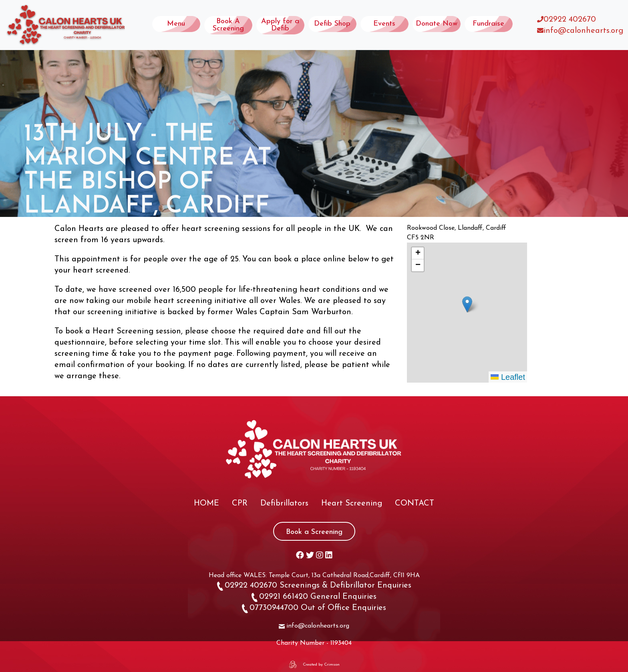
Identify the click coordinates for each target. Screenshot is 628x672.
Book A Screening (228, 25)
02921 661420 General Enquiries (314, 597)
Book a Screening (314, 532)
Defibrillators (284, 503)
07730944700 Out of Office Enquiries (314, 608)
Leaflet (508, 377)
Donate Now (437, 24)
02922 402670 (570, 20)
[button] (467, 304)
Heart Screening (352, 503)
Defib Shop (332, 24)
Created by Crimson (321, 665)
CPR (240, 503)
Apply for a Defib (280, 25)
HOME (206, 503)
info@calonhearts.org (583, 31)
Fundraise (488, 24)
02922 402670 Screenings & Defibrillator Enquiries (314, 586)
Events (384, 24)
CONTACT (415, 503)
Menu (176, 24)
